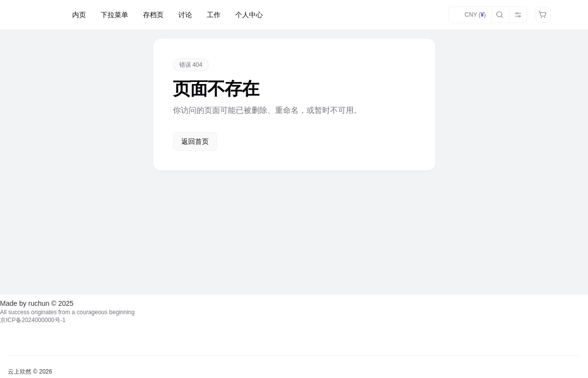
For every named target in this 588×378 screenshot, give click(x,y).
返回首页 (195, 141)
